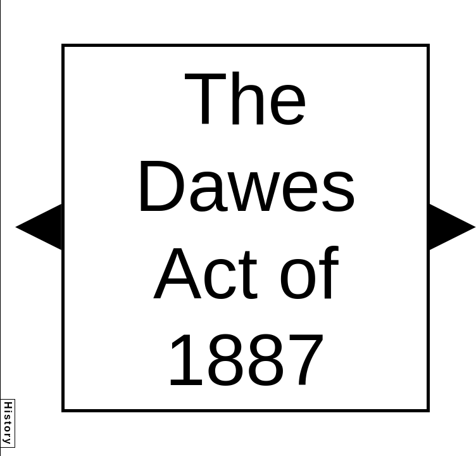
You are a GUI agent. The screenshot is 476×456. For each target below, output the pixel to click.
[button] (38, 227)
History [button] (8, 423)
